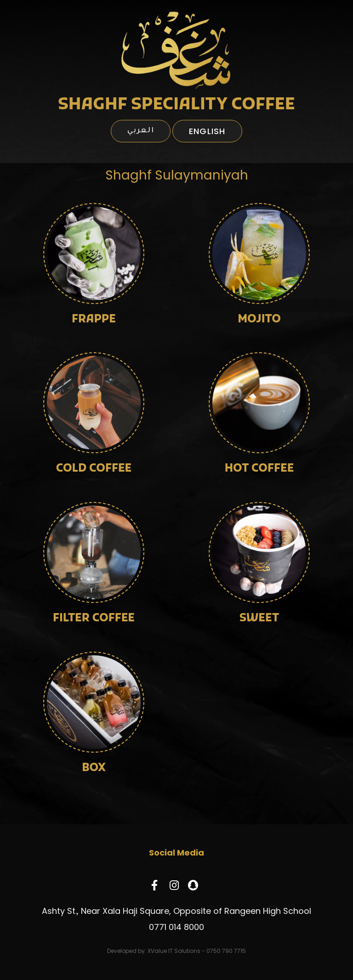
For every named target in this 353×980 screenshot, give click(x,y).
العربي (141, 131)
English (207, 131)
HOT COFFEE (259, 469)
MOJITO (259, 320)
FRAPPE (94, 320)
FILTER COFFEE (94, 619)
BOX (94, 768)
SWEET (259, 619)
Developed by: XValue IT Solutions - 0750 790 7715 (176, 951)
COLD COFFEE (94, 469)
